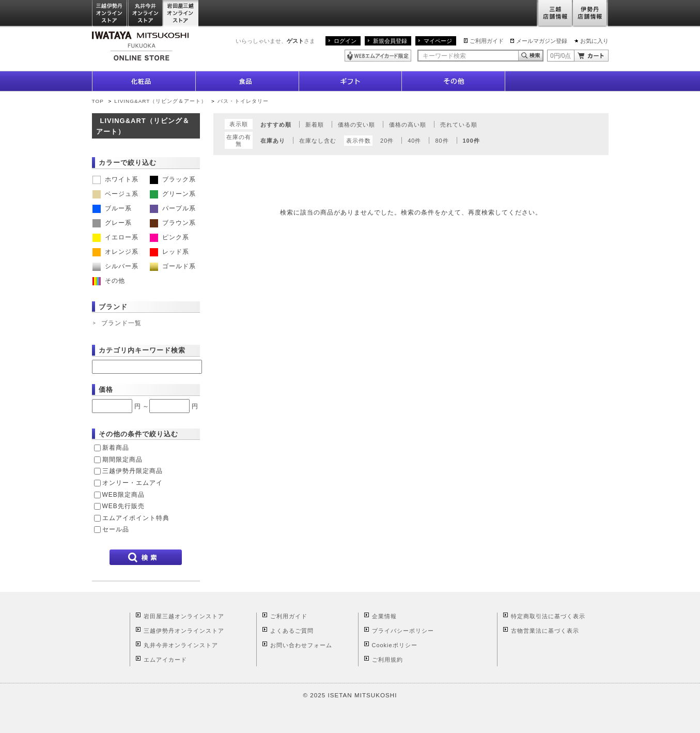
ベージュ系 (115, 194)
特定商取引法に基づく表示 (548, 616)
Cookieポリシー (395, 645)
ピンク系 (169, 237)
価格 (106, 390)
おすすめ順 (276, 125)
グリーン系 (173, 194)
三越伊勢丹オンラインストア (110, 14)
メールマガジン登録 (542, 41)
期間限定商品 (122, 460)
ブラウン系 (173, 223)
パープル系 (173, 208)
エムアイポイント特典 (136, 518)
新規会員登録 (390, 41)
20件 (387, 141)
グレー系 (112, 223)
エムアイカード (165, 660)
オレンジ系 (115, 252)
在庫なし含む (318, 141)
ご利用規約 (387, 660)
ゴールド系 (173, 266)
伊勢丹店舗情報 (590, 14)
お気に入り (594, 41)
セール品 (116, 529)
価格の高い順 (408, 125)
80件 (442, 141)
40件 (414, 141)
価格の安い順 (356, 125)
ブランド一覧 (121, 323)
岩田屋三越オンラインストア (181, 14)
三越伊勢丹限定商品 (133, 471)
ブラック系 (173, 179)
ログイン (345, 41)
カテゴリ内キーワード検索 (142, 350)
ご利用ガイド (487, 41)
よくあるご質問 (292, 631)
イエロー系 (115, 237)
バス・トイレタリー (243, 101)
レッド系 (169, 252)
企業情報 (384, 616)
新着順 (315, 125)
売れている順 (459, 125)
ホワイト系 (115, 179)
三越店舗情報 (555, 14)
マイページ (438, 41)
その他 (109, 281)
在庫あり (273, 141)
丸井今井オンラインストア (146, 14)
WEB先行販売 (123, 506)
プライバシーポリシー (403, 631)
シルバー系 (115, 266)
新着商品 (116, 448)
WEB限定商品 (123, 495)
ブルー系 (112, 208)
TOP (98, 101)
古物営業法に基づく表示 (545, 631)
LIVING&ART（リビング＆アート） (160, 101)
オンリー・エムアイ (133, 483)
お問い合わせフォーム (301, 645)
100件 (471, 141)
